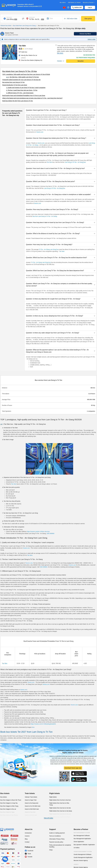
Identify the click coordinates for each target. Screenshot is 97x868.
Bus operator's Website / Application (84, 845)
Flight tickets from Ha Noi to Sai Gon (60, 800)
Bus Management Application (82, 839)
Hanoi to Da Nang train (32, 803)
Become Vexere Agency (81, 860)
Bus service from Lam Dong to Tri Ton (13, 82)
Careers (27, 836)
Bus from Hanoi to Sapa (7, 812)
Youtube (30, 857)
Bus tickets (5, 793)
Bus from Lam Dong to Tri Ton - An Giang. (45, 216)
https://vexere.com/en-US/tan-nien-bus (38, 531)
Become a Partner (89, 2)
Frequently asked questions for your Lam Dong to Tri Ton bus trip (21, 80)
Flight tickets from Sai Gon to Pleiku (60, 817)
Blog (26, 839)
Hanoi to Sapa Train (31, 800)
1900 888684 (50, 533)
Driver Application (79, 842)
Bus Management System (82, 833)
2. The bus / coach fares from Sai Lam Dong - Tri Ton (22, 90)
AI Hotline (77, 848)
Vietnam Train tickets (31, 797)
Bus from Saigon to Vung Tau (9, 803)
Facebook (30, 851)
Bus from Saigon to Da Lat (8, 809)
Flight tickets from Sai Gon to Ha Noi (60, 808)
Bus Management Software (82, 836)
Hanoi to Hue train (30, 812)
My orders (63, 2)
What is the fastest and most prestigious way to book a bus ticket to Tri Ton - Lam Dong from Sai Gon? (32, 98)
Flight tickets (55, 793)
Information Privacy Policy (57, 839)
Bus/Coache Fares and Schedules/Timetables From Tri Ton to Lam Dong (24, 96)
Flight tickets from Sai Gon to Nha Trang (59, 804)
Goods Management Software (83, 854)
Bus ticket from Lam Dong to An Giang (23, 26)
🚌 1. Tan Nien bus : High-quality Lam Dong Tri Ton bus (22, 77)
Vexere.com (40, 132)
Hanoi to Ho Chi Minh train (33, 806)
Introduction (28, 833)
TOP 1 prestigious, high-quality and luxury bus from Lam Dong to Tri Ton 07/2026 (26, 74)
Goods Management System (83, 852)
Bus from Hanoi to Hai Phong (9, 815)
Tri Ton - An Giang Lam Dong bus (49, 249)
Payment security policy (56, 842)
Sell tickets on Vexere (74, 2)
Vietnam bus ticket (6, 26)
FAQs (51, 850)
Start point (9, 17)
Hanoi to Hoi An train (31, 815)
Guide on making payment (57, 833)
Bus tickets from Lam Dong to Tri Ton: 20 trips (20, 71)
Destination (32, 17)
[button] (61, 110)
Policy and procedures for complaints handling (60, 846)
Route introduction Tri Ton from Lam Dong (15, 85)
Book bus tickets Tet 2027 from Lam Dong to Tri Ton (18, 101)
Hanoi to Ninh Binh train (32, 809)
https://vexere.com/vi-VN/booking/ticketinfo (43, 724)
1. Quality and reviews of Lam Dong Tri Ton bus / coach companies (26, 88)
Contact (27, 842)
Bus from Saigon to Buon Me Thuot (11, 800)
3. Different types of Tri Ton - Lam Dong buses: (20, 93)
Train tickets (30, 793)
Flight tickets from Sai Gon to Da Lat (60, 814)
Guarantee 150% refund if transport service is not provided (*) (29, 5)
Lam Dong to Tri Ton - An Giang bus (75, 162)
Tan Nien (49, 162)
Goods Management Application (83, 857)
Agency (76, 864)
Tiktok (29, 854)
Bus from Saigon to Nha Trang (9, 806)
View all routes (48, 818)
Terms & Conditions (55, 836)
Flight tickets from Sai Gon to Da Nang (61, 811)
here (33, 727)
